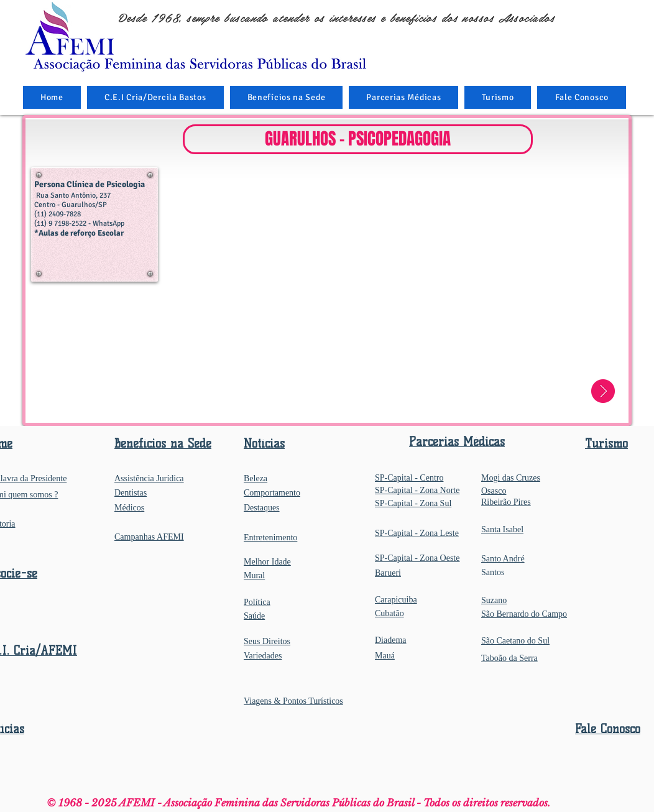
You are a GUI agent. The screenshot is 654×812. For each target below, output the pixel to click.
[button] (287, 97)
